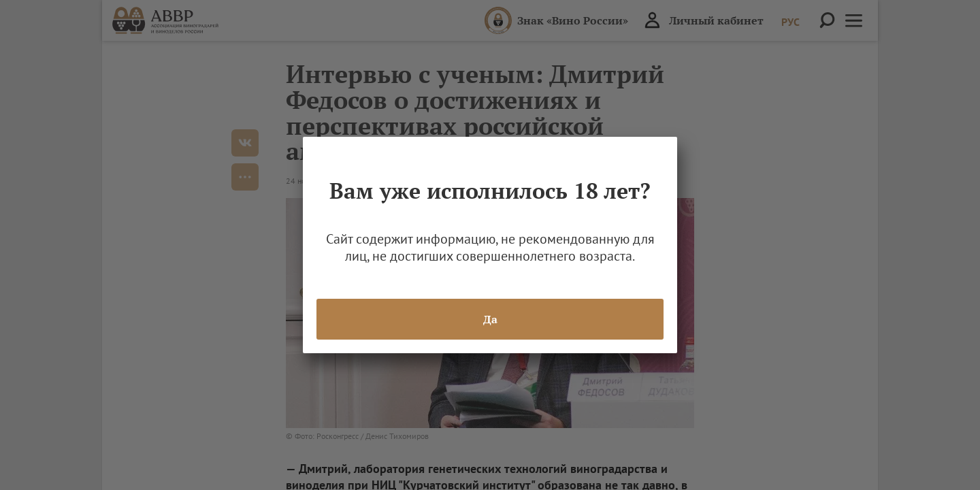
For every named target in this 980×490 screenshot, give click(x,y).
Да (490, 319)
